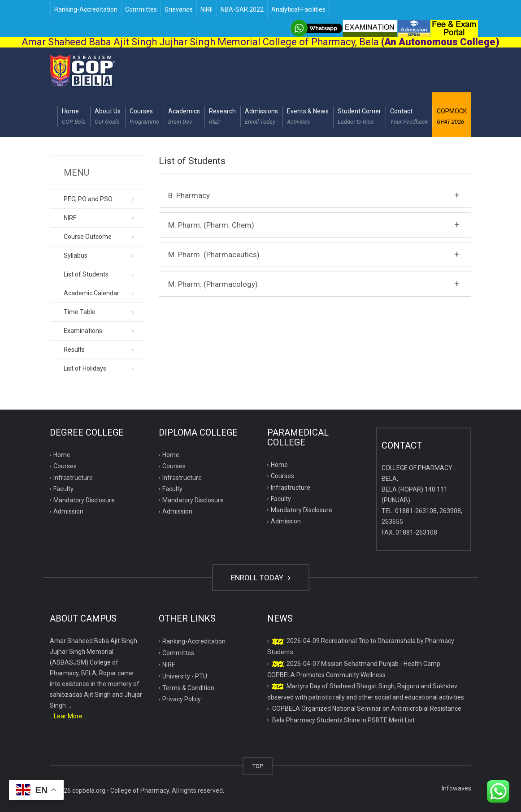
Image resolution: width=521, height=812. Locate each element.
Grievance (179, 9)
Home (74, 117)
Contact (409, 117)
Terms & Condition (188, 688)
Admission (68, 511)
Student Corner (359, 117)
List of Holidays (85, 368)
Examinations (83, 331)
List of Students (86, 274)
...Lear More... (68, 716)
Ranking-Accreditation (86, 9)
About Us (108, 117)
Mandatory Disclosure (84, 500)
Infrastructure (73, 478)
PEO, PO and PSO (88, 199)
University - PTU (185, 676)
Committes (141, 9)
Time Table (80, 312)
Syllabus (76, 255)
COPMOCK (452, 117)
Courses (144, 117)
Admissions (261, 117)
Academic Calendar (91, 293)
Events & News (308, 117)
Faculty (63, 489)
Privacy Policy (182, 699)
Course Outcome (88, 237)
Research (222, 117)
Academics (184, 117)
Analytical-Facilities (298, 9)
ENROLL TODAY (261, 578)
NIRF (207, 9)
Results (74, 350)
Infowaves (456, 788)
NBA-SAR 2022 (242, 9)
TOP (258, 766)
